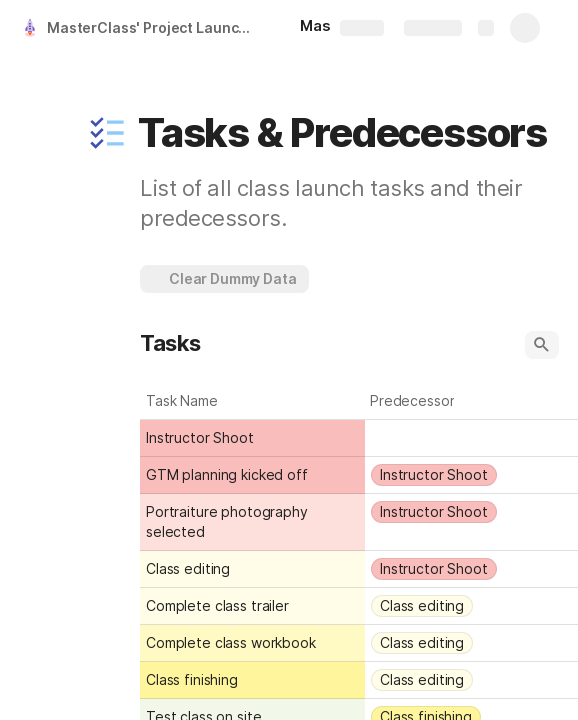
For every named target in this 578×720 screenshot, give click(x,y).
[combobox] (472, 438)
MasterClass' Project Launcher (153, 27)
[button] (107, 133)
